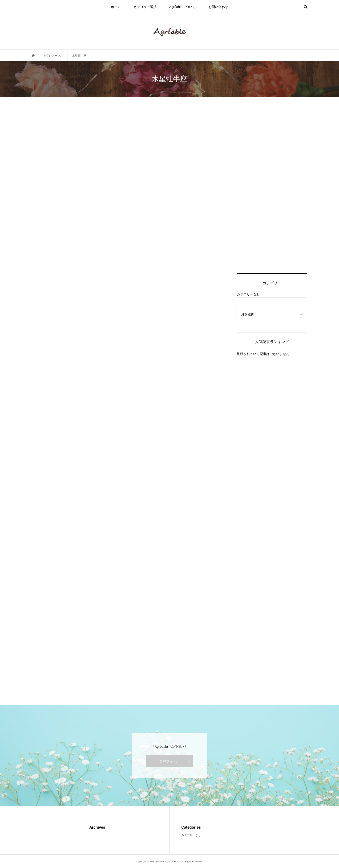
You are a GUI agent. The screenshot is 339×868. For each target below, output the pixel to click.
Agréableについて (182, 7)
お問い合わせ (218, 7)
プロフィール (169, 761)
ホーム (116, 7)
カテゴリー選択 (145, 7)
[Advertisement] (272, 190)
